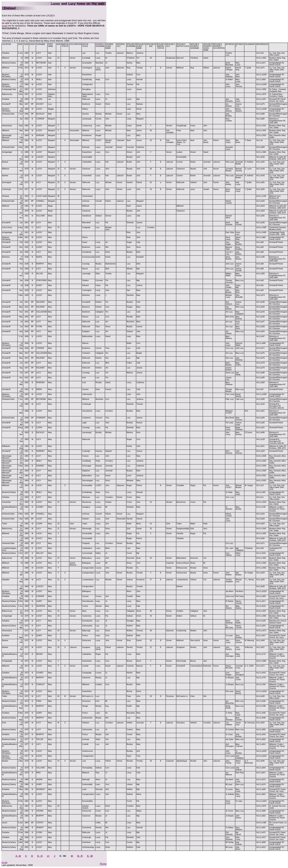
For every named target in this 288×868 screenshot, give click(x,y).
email (5, 26)
